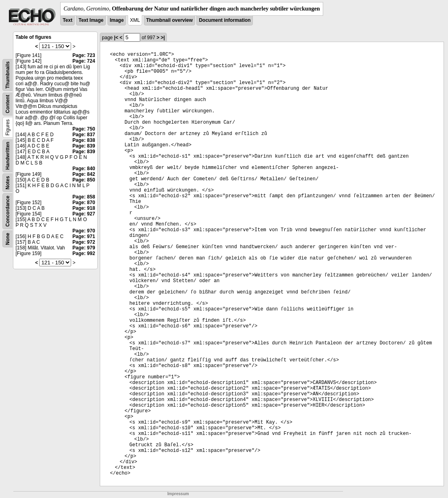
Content (8, 104)
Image (117, 20)
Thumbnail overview (169, 20)
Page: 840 (84, 169)
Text (67, 20)
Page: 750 (84, 129)
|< (116, 38)
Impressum (178, 494)
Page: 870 (84, 203)
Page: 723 (84, 55)
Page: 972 (84, 242)
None (8, 239)
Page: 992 (84, 253)
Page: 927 (84, 214)
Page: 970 (84, 231)
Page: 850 (84, 180)
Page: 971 (84, 236)
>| (163, 38)
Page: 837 (84, 135)
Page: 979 (84, 248)
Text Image (91, 20)
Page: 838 (84, 140)
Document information (225, 20)
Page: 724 (84, 61)
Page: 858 (84, 197)
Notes (8, 183)
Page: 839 (84, 146)
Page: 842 (84, 174)
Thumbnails (8, 75)
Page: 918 (84, 208)
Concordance (8, 211)
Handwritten (8, 156)
